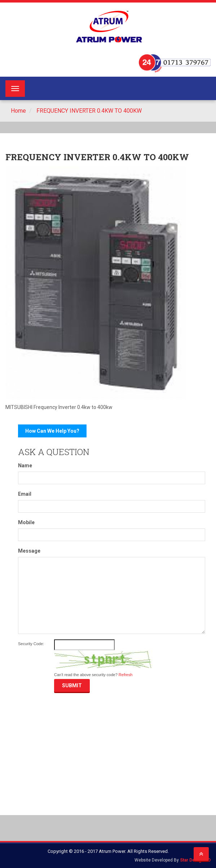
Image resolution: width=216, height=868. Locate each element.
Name (25, 466)
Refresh (126, 675)
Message (29, 551)
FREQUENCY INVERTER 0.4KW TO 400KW (88, 111)
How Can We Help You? (52, 431)
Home (18, 111)
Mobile (26, 522)
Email (25, 494)
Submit (72, 685)
